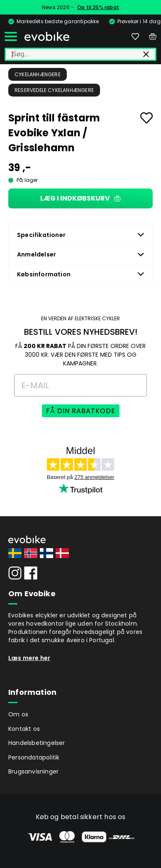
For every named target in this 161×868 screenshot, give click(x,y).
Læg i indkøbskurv (80, 198)
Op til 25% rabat (98, 7)
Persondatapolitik (34, 757)
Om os (18, 714)
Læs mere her (29, 658)
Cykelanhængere (38, 74)
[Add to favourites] (146, 118)
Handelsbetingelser (37, 743)
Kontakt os (24, 729)
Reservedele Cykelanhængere (54, 90)
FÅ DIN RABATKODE (81, 411)
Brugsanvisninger (33, 771)
